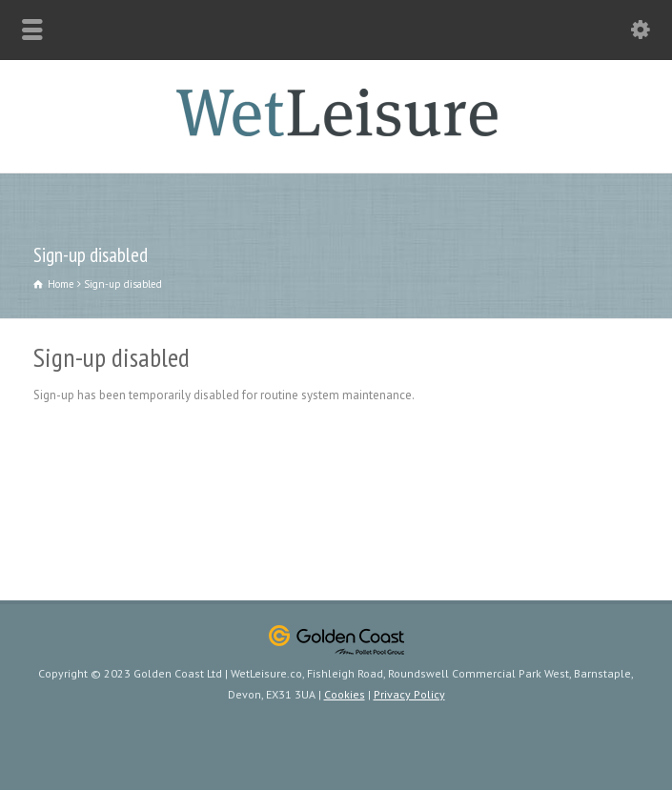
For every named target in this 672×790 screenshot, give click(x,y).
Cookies (345, 694)
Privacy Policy (409, 694)
